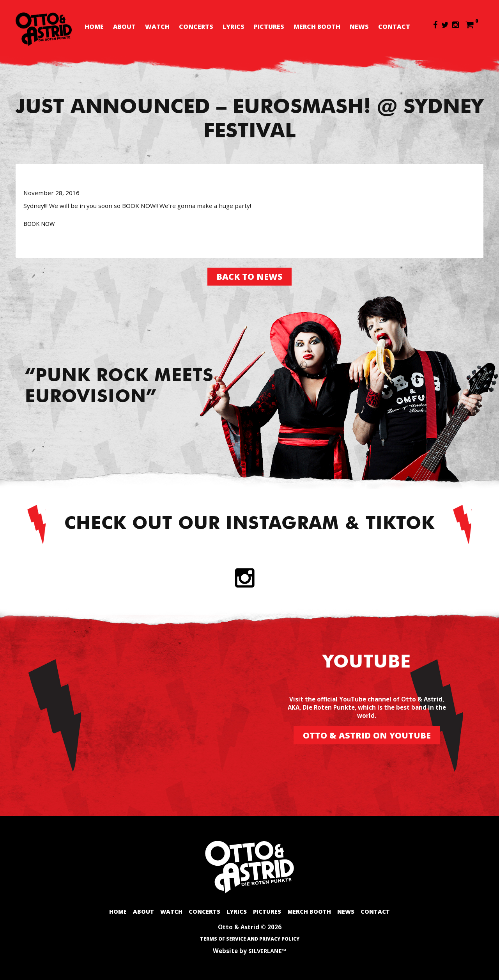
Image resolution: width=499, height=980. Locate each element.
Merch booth (317, 27)
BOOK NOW (40, 221)
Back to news (249, 274)
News (359, 27)
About (124, 27)
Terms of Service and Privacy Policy (250, 939)
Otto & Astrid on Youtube (367, 734)
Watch (157, 27)
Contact (394, 27)
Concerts (196, 27)
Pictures (269, 27)
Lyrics (234, 27)
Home (94, 27)
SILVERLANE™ (267, 951)
